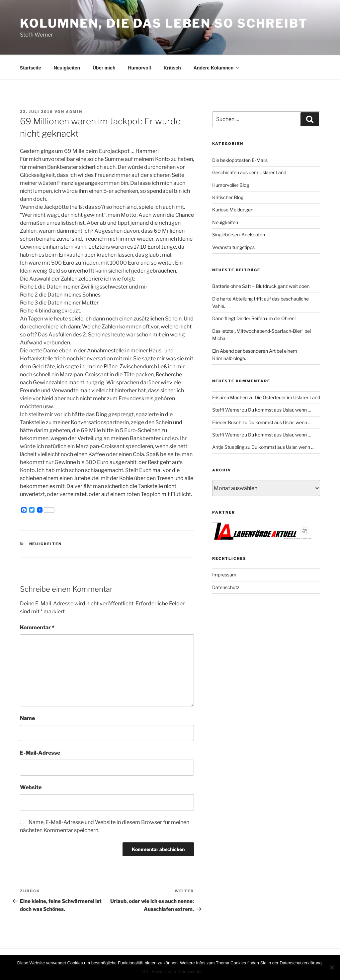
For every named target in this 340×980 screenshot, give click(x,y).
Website (31, 786)
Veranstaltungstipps (233, 246)
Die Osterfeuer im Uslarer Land (287, 396)
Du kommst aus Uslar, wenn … (280, 409)
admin (74, 111)
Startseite (31, 67)
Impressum (224, 574)
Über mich (104, 67)
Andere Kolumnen (217, 67)
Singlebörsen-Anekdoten (239, 234)
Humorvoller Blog (231, 184)
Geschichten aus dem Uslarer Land (249, 171)
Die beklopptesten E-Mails (240, 159)
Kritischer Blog (228, 196)
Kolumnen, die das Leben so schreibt (164, 23)
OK (145, 972)
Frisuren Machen (230, 396)
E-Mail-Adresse (40, 752)
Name (27, 717)
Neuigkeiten (67, 67)
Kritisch (172, 67)
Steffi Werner (227, 409)
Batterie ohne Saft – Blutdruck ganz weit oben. (261, 285)
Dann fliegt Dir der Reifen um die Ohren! (254, 317)
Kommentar (37, 626)
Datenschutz (226, 586)
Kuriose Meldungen (233, 209)
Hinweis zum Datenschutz (177, 972)
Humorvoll (139, 67)
